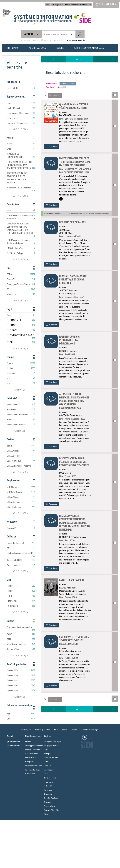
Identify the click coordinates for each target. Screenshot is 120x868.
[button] (21, 88)
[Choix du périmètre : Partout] (31, 34)
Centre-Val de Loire (51, 805)
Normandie (48, 841)
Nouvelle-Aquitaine (51, 845)
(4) (21, 431)
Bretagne (47, 801)
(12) (21, 129)
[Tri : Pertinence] (55, 96)
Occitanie (47, 849)
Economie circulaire (32, 797)
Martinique (48, 837)
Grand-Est (47, 813)
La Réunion (48, 833)
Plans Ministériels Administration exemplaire (32, 805)
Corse (46, 809)
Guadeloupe (48, 817)
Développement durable (34, 793)
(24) (21, 472)
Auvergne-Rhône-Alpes (52, 789)
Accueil (38, 777)
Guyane (46, 821)
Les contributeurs (13, 793)
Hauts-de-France (50, 825)
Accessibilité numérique (90, 777)
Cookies (74, 777)
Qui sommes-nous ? (14, 789)
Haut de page (26, 777)
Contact (47, 777)
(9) (21, 390)
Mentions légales (61, 777)
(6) (21, 697)
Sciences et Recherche (34, 813)
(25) (21, 196)
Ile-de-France (49, 829)
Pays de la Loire (49, 854)
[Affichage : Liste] (80, 59)
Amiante (28, 789)
